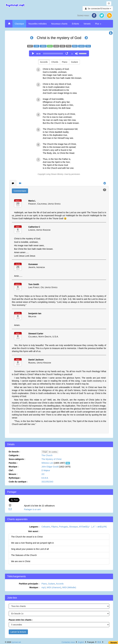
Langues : (34, 527)
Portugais (63, 527)
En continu (53, 452)
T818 (88, 46)
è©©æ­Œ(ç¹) (85, 527)
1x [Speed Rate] (72, 54)
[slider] (53, 54)
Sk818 (81, 46)
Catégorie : (14, 455)
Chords (55, 62)
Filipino (54, 527)
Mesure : (13, 474)
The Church (47, 455)
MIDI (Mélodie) (69, 587)
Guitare (74, 62)
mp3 (43, 587)
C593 (36, 46)
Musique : (14, 467)
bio (68, 463)
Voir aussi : (34, 531)
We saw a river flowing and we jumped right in (33, 543)
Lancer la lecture (18, 632)
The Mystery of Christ (51, 459)
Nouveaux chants (59, 24)
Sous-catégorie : (17, 459)
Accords (44, 62)
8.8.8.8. (45, 478)
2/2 (43, 474)
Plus (98, 24)
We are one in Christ (21, 561)
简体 (99, 642)
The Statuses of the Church (24, 555)
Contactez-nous (68, 642)
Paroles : (13, 463)
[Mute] (77, 54)
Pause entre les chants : (21, 620)
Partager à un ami (32, 509)
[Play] (33, 54)
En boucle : (14, 452)
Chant (45, 452)
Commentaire (20, 191)
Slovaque (73, 527)
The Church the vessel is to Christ (27, 537)
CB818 (43, 46)
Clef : (11, 470)
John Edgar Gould (50, 467)
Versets (87, 24)
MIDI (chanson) (54, 587)
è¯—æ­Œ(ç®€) (100, 527)
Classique (19, 24)
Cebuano (46, 527)
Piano (65, 62)
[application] (59, 53)
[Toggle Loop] (67, 54)
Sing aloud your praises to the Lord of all (30, 549)
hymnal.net (16, 642)
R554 (75, 46)
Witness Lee (47, 463)
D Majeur (46, 470)
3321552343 (47, 482)
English (81, 642)
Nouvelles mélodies (37, 24)
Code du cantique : (18, 482)
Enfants (75, 24)
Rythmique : (15, 478)
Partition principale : (29, 584)
